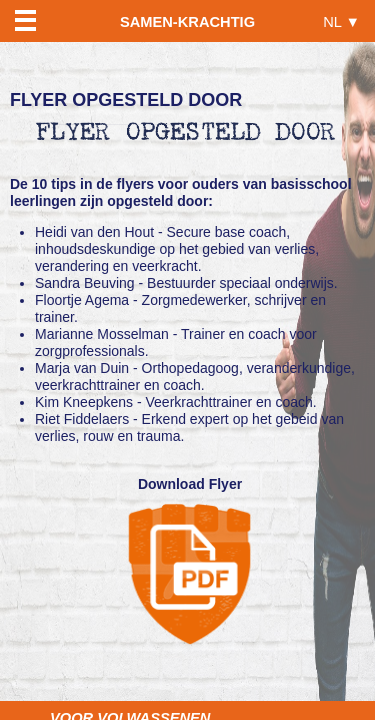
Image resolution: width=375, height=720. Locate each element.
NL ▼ (341, 21)
